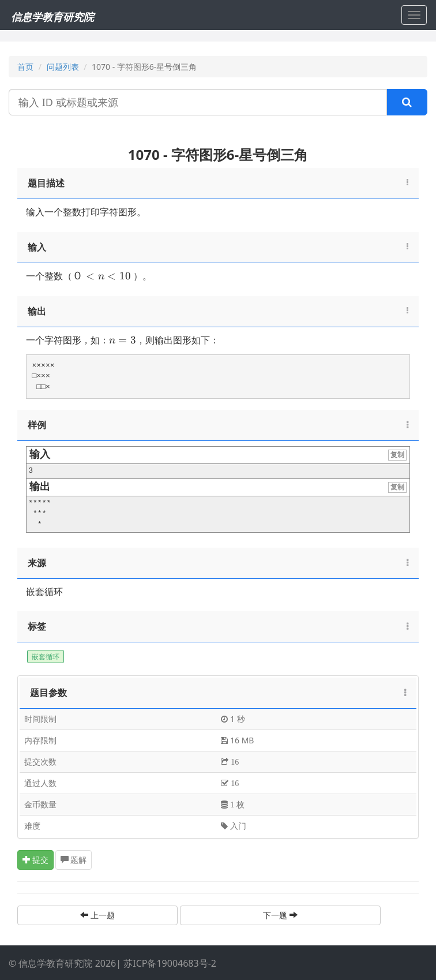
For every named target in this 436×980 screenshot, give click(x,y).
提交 (36, 860)
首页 (25, 67)
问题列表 (63, 67)
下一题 (280, 915)
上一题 (97, 915)
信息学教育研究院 (52, 17)
